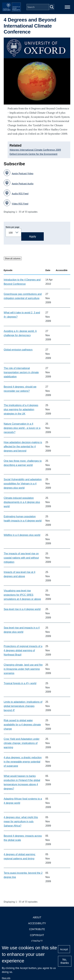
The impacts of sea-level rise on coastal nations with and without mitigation (21, 558)
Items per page (12, 227)
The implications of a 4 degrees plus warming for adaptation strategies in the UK (21, 409)
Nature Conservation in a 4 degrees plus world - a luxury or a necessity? (22, 428)
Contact (37, 941)
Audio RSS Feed (20, 193)
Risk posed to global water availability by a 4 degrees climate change (22, 725)
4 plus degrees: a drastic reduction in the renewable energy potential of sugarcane (23, 762)
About (37, 917)
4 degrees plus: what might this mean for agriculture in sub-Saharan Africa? (21, 821)
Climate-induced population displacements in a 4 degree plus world (22, 502)
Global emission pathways (18, 350)
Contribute (37, 929)
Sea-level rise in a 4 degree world (22, 609)
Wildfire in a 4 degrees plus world (22, 535)
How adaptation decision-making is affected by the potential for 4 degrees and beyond (23, 447)
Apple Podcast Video (23, 173)
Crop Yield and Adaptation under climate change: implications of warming (22, 743)
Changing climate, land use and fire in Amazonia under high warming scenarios (23, 669)
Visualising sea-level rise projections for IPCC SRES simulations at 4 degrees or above (22, 595)
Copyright (37, 935)
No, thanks (65, 961)
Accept (64, 949)
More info (6, 978)
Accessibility (37, 923)
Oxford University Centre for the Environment (33, 154)
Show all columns (13, 258)
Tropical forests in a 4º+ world (20, 683)
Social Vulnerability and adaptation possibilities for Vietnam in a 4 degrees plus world (23, 484)
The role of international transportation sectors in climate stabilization (21, 372)
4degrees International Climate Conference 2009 (35, 150)
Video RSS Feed (20, 204)
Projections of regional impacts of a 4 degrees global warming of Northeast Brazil (23, 650)
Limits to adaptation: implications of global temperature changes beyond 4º (23, 706)
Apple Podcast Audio (23, 184)
